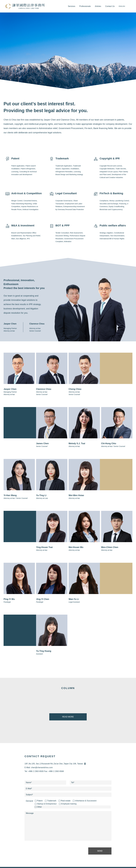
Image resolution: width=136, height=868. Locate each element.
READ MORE (68, 717)
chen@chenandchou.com (42, 767)
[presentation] (43, 851)
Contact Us (110, 6)
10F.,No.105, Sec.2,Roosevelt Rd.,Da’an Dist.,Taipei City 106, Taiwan (54, 764)
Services (72, 6)
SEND (100, 851)
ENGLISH (122, 6)
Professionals (85, 6)
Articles (98, 6)
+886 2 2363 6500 (36, 771)
